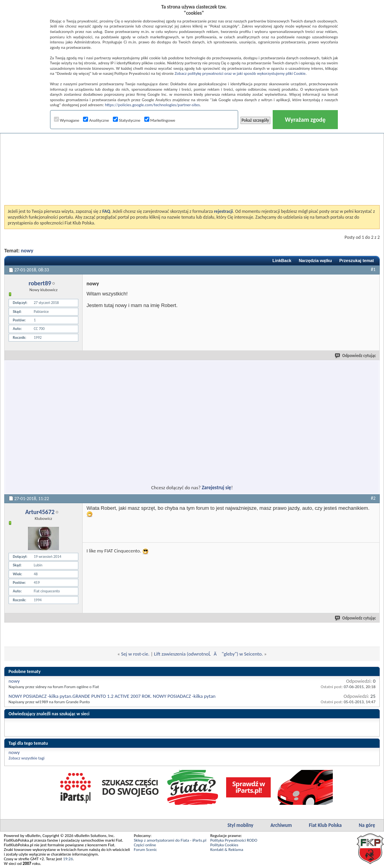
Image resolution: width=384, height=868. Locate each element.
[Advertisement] (192, 149)
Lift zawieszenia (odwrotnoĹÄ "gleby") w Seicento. (208, 654)
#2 (373, 498)
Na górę (367, 825)
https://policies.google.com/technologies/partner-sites (152, 105)
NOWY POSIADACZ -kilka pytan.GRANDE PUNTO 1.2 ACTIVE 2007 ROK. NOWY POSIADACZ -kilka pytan (112, 696)
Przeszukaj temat (357, 261)
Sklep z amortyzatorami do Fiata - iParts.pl (170, 840)
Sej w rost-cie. (135, 654)
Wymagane (67, 120)
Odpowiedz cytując (356, 356)
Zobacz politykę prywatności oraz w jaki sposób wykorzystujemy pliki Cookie (240, 73)
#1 (373, 269)
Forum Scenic (145, 850)
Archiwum (281, 825)
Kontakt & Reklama (227, 850)
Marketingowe (160, 120)
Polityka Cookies (224, 845)
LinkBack (282, 261)
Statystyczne (127, 120)
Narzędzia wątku (315, 261)
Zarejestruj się (216, 487)
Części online (145, 845)
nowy (27, 251)
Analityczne (96, 120)
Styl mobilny (240, 825)
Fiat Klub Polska (325, 825)
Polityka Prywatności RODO (234, 840)
